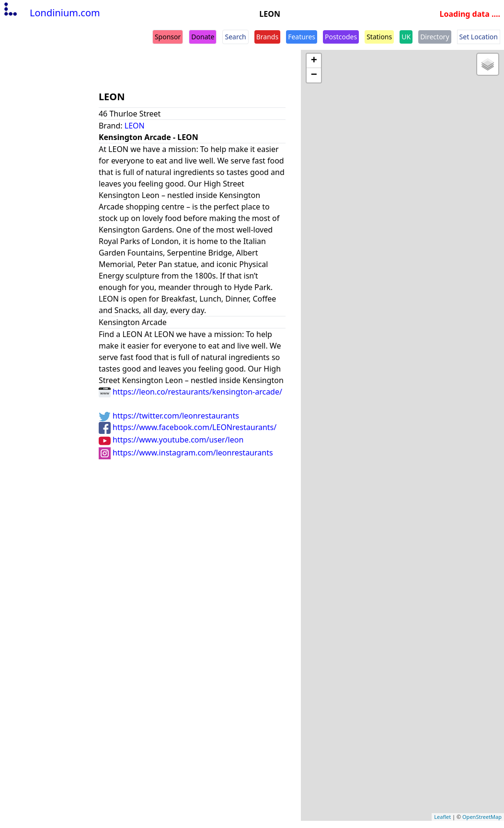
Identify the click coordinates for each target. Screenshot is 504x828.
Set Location (479, 37)
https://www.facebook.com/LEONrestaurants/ (188, 427)
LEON (135, 126)
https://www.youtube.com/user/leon (171, 440)
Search (235, 37)
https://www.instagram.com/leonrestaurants (186, 453)
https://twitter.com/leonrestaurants (169, 416)
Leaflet (442, 817)
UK (406, 37)
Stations (379, 37)
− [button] (314, 75)
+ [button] (314, 61)
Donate (203, 37)
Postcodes (341, 37)
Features (302, 37)
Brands (267, 37)
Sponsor (168, 37)
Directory (435, 37)
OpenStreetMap (482, 817)
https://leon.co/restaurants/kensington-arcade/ (190, 392)
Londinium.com (51, 13)
